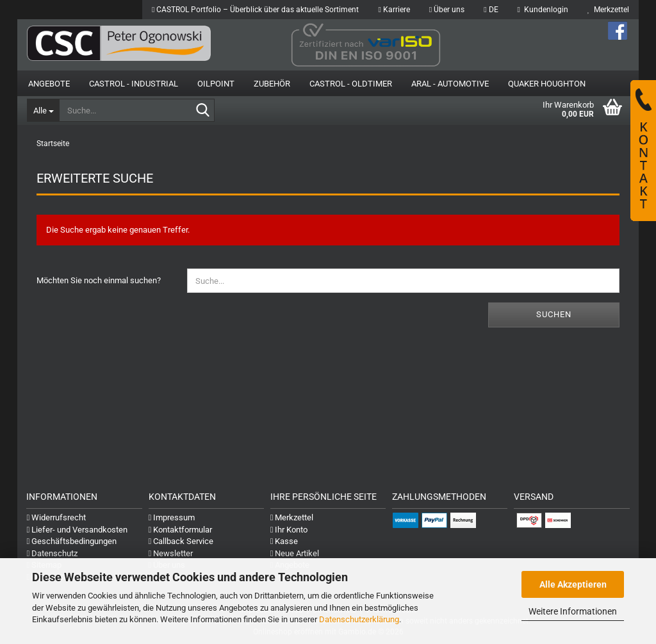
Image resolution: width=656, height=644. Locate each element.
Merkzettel (608, 10)
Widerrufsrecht (56, 517)
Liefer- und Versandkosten (77, 530)
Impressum (172, 517)
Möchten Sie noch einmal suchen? (99, 280)
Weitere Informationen (573, 611)
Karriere (394, 10)
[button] (491, 10)
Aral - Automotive (450, 84)
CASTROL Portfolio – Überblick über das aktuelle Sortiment (255, 10)
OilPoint (216, 84)
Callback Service (181, 541)
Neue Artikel (295, 553)
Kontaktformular (181, 530)
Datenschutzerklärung (359, 619)
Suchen (554, 314)
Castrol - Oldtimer (351, 84)
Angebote (49, 84)
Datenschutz (52, 553)
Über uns (447, 10)
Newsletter (171, 553)
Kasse (284, 541)
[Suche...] (43, 110)
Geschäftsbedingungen (71, 541)
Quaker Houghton (547, 84)
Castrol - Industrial (134, 84)
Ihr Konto (289, 530)
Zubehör (272, 84)
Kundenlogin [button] (543, 10)
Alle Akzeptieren (573, 584)
